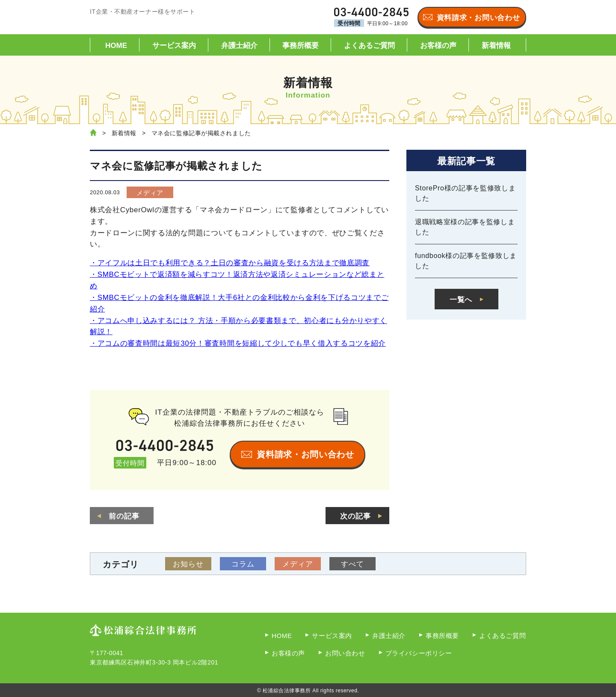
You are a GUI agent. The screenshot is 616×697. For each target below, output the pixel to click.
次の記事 (355, 516)
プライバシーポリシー (419, 653)
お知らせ (188, 564)
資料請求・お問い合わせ (478, 18)
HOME (116, 46)
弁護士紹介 (239, 46)
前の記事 (124, 516)
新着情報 (496, 46)
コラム (243, 564)
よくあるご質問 (369, 46)
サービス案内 (174, 46)
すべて (352, 564)
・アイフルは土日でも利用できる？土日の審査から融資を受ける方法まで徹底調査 (230, 263)
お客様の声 (438, 46)
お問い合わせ (345, 653)
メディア (150, 193)
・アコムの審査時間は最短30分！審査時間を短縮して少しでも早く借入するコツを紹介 (238, 343)
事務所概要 (301, 46)
